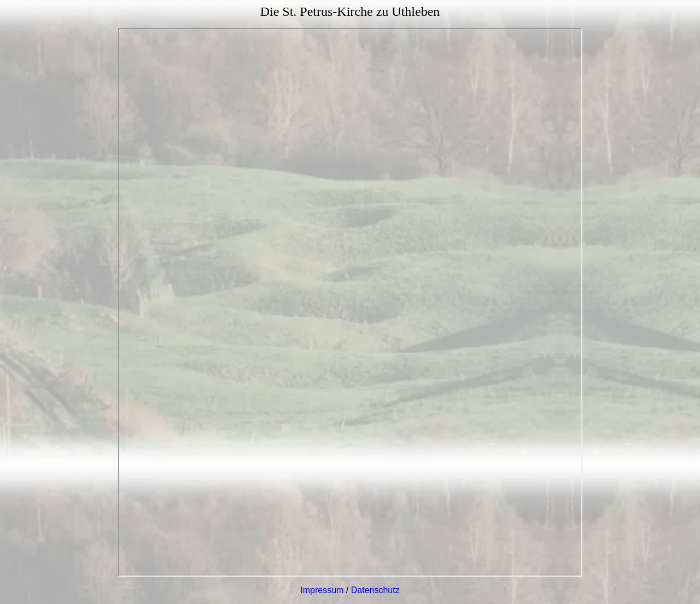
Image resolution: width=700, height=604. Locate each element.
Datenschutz (375, 590)
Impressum (322, 590)
